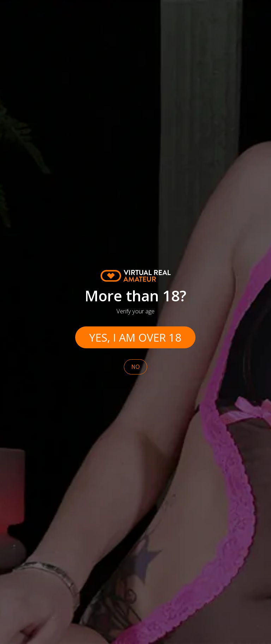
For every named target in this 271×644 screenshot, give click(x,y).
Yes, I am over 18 (135, 337)
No (135, 367)
